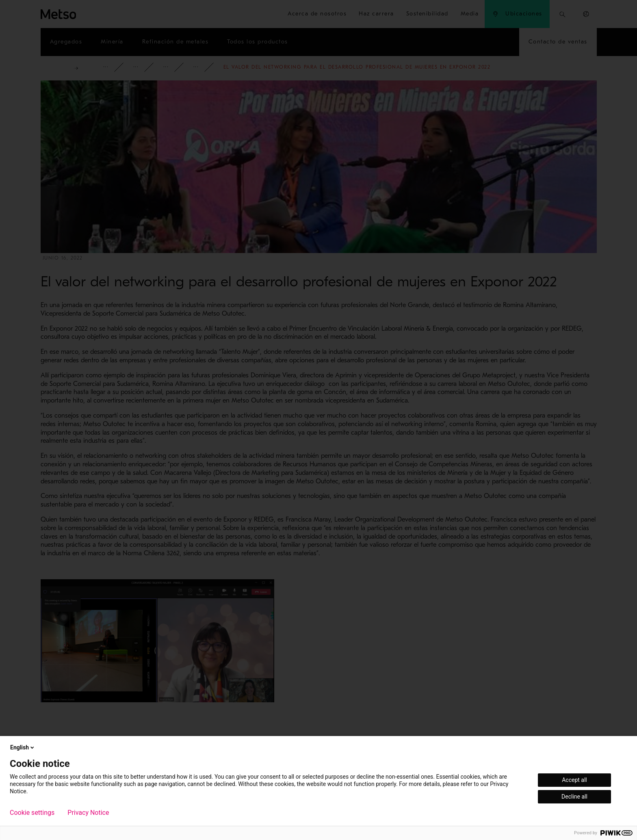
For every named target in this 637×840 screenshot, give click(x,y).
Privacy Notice (88, 813)
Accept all (574, 780)
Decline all (574, 797)
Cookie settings (32, 813)
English (23, 747)
